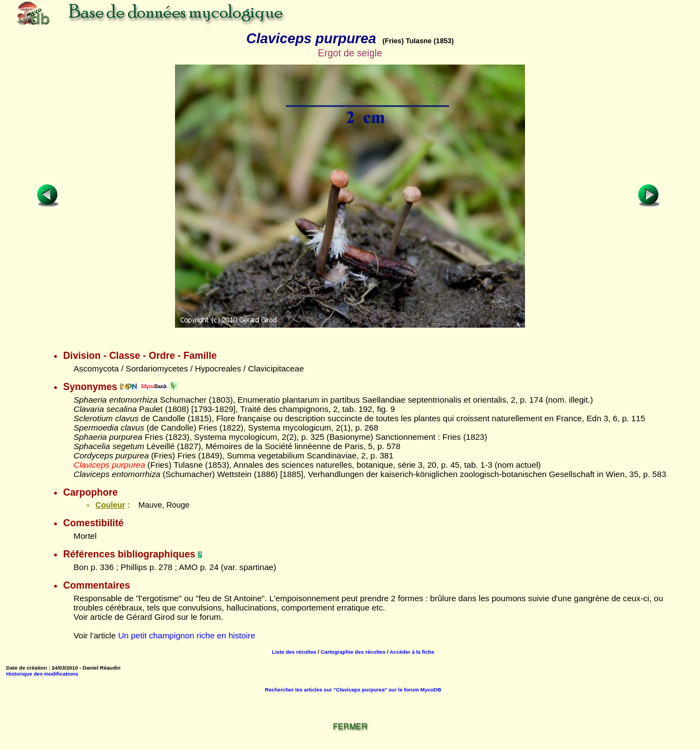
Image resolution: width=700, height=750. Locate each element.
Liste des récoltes (294, 652)
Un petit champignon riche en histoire (187, 635)
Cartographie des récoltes (353, 652)
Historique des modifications (42, 674)
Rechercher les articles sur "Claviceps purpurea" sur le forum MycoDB (353, 690)
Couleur (110, 505)
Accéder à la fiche (412, 652)
